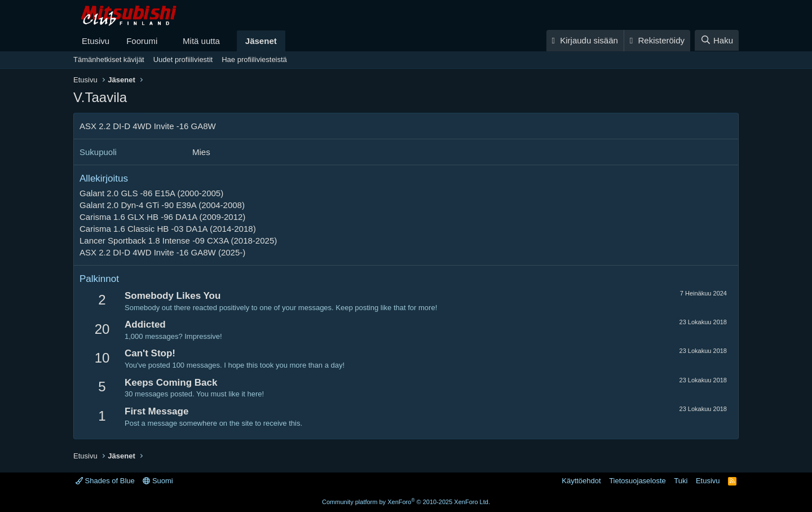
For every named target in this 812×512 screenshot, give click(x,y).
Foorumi (142, 41)
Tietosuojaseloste (637, 481)
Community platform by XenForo (406, 502)
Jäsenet (261, 41)
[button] (166, 41)
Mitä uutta (201, 41)
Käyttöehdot (581, 481)
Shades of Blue (105, 481)
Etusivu (96, 41)
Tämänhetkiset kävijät (109, 59)
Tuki (681, 481)
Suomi (158, 481)
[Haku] (717, 40)
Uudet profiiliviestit (183, 59)
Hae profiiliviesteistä (254, 59)
